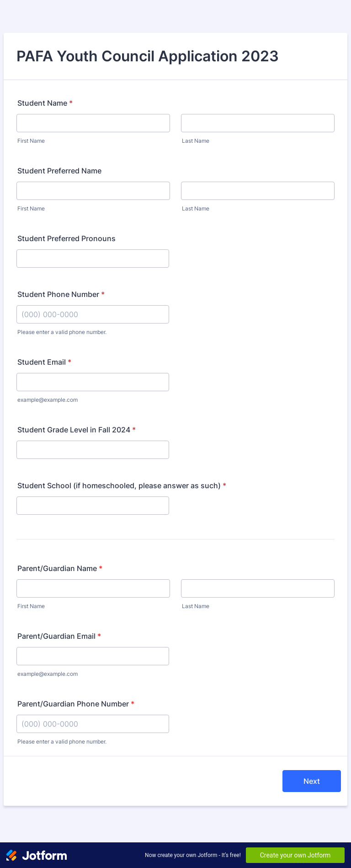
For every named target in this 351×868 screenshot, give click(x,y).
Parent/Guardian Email (59, 636)
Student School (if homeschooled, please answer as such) (122, 485)
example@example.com (48, 400)
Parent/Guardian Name (60, 568)
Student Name (45, 103)
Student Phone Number (61, 294)
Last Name (196, 141)
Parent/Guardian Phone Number (76, 704)
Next (312, 781)
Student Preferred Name (59, 171)
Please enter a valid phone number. (62, 332)
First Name (31, 141)
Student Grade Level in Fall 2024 (77, 430)
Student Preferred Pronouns (66, 238)
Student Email (44, 362)
